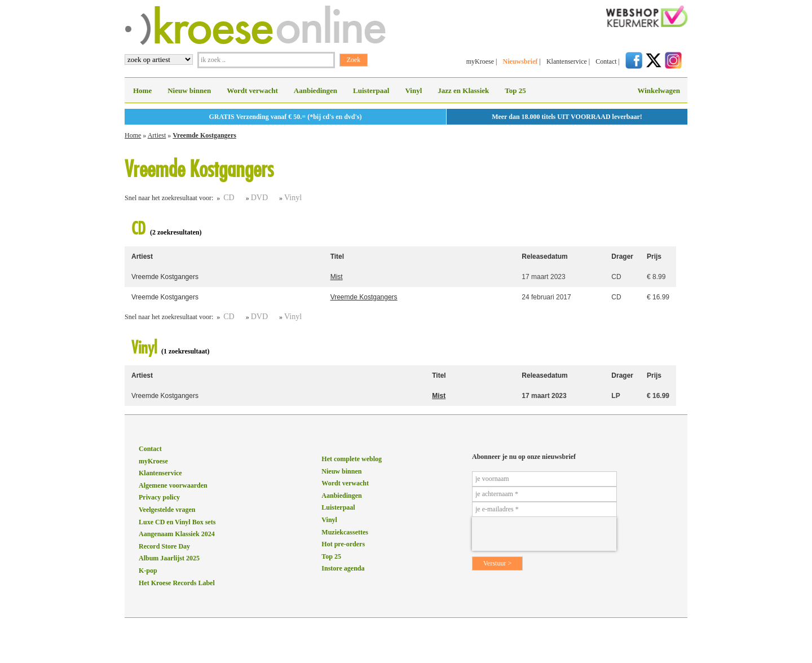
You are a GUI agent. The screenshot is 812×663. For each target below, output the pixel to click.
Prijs (654, 257)
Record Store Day (164, 546)
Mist (337, 277)
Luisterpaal (371, 90)
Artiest (157, 135)
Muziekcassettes (345, 532)
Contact (606, 61)
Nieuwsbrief (520, 61)
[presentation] (544, 534)
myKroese (480, 61)
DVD (259, 198)
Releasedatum (544, 257)
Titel (337, 257)
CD (229, 198)
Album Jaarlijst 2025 (169, 558)
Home (142, 90)
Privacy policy (159, 497)
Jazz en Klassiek (463, 90)
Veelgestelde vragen (167, 510)
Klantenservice (567, 61)
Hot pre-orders (343, 544)
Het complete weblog (352, 459)
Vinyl (413, 90)
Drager (622, 257)
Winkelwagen (659, 90)
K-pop (148, 571)
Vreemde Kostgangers (204, 135)
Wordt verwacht (252, 90)
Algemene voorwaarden (173, 485)
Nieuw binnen (189, 90)
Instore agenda (343, 568)
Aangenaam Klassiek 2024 (177, 534)
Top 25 (515, 90)
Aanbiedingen (315, 90)
